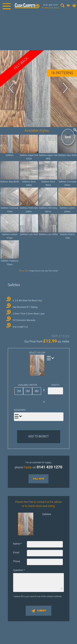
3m (28, 391)
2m (19, 391)
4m (36, 391)
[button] (11, 88)
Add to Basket (38, 436)
